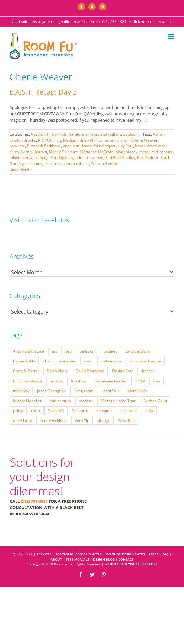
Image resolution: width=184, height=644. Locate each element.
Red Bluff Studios (120, 158)
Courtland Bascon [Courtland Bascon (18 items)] (145, 361)
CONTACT (126, 559)
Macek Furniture (63, 152)
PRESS (154, 554)
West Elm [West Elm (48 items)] (126, 420)
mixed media (21, 158)
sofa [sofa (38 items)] (149, 410)
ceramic (111, 140)
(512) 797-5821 (113, 21)
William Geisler (104, 164)
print (79, 158)
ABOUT (56, 559)
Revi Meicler (148, 158)
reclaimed (94, 158)
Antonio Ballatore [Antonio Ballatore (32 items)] (28, 351)
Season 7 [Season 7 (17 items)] (104, 410)
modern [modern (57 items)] (86, 401)
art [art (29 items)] (54, 351)
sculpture (34, 164)
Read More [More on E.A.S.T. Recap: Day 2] (19, 169)
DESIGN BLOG (104, 559)
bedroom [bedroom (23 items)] (88, 351)
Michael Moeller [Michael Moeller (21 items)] (27, 401)
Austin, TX (40, 134)
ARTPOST (46, 140)
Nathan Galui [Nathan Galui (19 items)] (155, 401)
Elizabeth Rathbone (44, 146)
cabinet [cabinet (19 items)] (110, 351)
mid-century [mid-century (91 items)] (60, 401)
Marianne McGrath (97, 152)
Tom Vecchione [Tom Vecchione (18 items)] (53, 420)
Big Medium (67, 140)
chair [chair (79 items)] (88, 361)
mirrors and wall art (104, 134)
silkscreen (53, 164)
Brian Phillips (91, 140)
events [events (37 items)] (57, 381)
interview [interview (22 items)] (21, 391)
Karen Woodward (150, 146)
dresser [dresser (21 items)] (148, 371)
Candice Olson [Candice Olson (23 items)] (137, 351)
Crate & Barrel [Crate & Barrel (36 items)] (26, 371)
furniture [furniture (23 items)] (79, 381)
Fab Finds (58, 134)
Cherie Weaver (144, 140)
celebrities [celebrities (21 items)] (67, 361)
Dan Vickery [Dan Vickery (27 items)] (57, 371)
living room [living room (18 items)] (84, 391)
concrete (17, 146)
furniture (76, 134)
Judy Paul (125, 146)
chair (125, 140)
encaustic (71, 146)
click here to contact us (152, 21)
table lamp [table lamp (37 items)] (22, 420)
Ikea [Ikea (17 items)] (157, 381)
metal (144, 152)
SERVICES (44, 554)
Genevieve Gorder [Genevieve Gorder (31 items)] (111, 381)
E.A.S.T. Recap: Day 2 (43, 92)
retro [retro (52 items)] (36, 410)
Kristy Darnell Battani (28, 152)
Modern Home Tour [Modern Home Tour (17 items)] (118, 401)
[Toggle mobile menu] (171, 37)
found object (104, 146)
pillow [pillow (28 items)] (18, 410)
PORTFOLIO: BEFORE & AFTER (79, 554)
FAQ (166, 554)
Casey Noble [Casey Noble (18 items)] (24, 361)
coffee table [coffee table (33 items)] (111, 361)
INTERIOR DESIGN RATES (125, 554)
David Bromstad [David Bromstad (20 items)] (90, 371)
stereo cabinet (76, 164)
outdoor (130, 134)
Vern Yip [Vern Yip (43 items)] (82, 420)
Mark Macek (126, 152)
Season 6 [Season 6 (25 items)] (80, 410)
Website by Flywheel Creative (131, 564)
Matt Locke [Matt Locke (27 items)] (137, 391)
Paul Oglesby (62, 158)
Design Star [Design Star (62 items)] (123, 371)
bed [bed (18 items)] (68, 351)
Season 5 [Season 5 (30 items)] (56, 410)
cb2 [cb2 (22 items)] (46, 361)
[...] (145, 120)
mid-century (162, 152)
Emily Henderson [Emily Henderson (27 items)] (28, 381)
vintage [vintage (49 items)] (104, 420)
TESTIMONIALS (78, 559)
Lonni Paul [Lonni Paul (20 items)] (110, 391)
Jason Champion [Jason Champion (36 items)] (51, 391)
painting (41, 158)
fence (87, 146)
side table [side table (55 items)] (129, 410)
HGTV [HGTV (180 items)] (140, 381)
